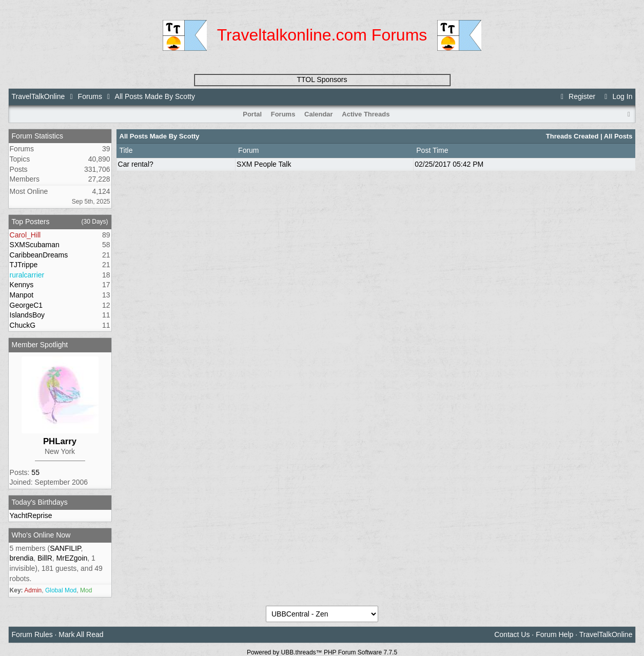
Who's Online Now (41, 535)
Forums (90, 96)
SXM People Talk (264, 164)
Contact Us (512, 634)
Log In (617, 96)
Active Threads (366, 114)
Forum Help (554, 634)
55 (35, 472)
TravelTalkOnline (38, 96)
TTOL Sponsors (322, 79)
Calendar (319, 114)
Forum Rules (32, 634)
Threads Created (572, 136)
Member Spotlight (40, 345)
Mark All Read (81, 634)
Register (577, 96)
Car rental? (136, 164)
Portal (252, 114)
